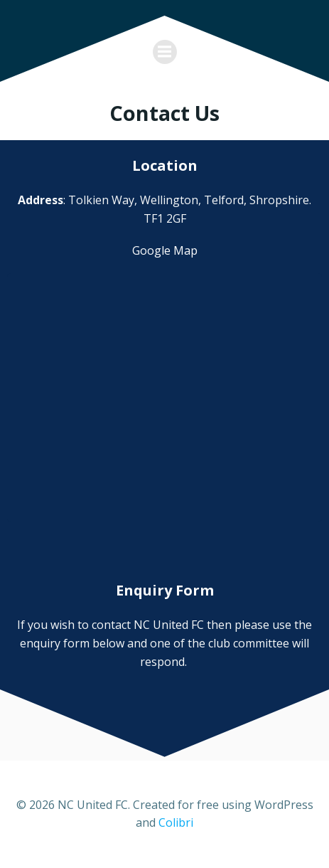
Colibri (176, 822)
